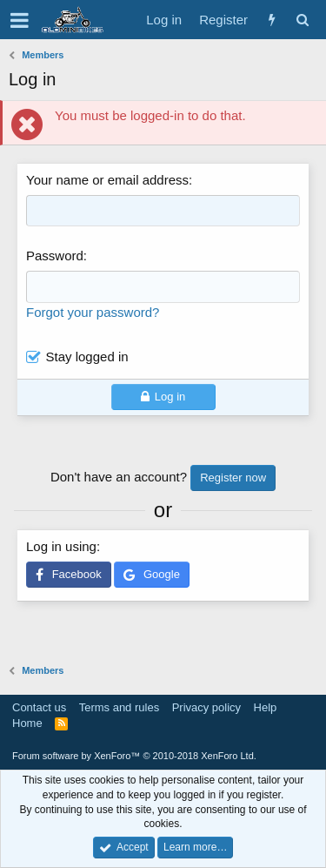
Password (55, 256)
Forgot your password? (93, 312)
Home (27, 723)
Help (266, 707)
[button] (20, 20)
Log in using (61, 546)
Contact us (39, 707)
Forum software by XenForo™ (134, 756)
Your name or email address (107, 180)
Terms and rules (119, 707)
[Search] (302, 20)
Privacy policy (206, 707)
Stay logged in (87, 357)
